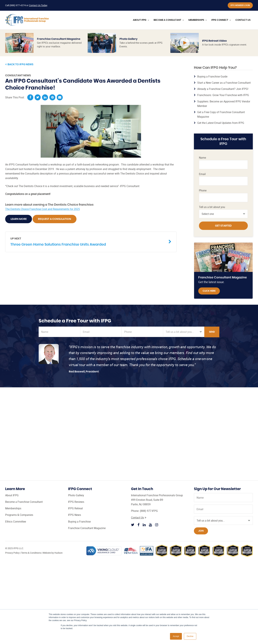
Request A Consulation (55, 219)
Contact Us (139, 518)
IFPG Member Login (240, 5)
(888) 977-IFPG (149, 511)
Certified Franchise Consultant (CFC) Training (183, 136)
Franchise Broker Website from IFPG (184, 160)
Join (201, 531)
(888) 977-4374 (18, 5)
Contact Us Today (38, 5)
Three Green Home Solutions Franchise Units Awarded (88, 242)
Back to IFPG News (19, 64)
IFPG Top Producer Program (183, 149)
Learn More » (184, 69)
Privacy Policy (12, 553)
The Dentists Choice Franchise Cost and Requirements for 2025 (42, 209)
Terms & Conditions (31, 553)
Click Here (209, 291)
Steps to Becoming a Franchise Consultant (185, 192)
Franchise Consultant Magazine (59, 39)
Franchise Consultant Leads (185, 181)
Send (212, 332)
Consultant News (18, 75)
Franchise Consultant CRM (185, 170)
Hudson (58, 553)
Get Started (223, 226)
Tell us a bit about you (212, 207)
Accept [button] (176, 636)
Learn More (19, 219)
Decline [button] (190, 636)
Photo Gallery (128, 39)
